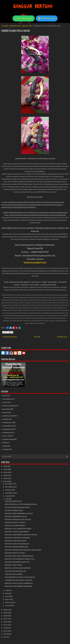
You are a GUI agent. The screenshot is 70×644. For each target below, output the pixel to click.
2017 (5, 619)
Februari (9, 603)
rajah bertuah (27, 26)
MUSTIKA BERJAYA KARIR (15, 553)
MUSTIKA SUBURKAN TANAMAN (17, 538)
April (7, 596)
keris (4, 402)
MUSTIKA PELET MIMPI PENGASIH (18, 586)
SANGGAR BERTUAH (35, 263)
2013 (5, 631)
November (9, 487)
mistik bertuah (15, 26)
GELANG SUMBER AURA (14, 510)
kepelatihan (7, 399)
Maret (8, 599)
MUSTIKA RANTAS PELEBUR (16, 541)
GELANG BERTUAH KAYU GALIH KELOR (20, 577)
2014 (5, 628)
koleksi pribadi (8, 406)
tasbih (5, 446)
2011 (5, 637)
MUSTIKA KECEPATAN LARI (15, 571)
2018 (5, 616)
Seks (4, 443)
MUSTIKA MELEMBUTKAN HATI (17, 562)
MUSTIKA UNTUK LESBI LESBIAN (18, 568)
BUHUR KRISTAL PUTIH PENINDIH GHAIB (21, 504)
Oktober (9, 490)
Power (5, 436)
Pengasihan (7, 426)
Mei (7, 593)
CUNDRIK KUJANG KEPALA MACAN (15, 31)
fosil (4, 396)
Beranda (5, 26)
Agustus (8, 496)
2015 (5, 625)
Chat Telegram (47, 18)
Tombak (5, 449)
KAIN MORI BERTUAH (13, 501)
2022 (6, 478)
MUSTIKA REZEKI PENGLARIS (16, 547)
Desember (9, 484)
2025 (6, 469)
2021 (5, 481)
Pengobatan (7, 433)
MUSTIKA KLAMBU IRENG (15, 526)
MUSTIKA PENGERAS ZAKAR (16, 516)
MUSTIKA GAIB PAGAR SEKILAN (17, 544)
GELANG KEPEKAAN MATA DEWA (17, 507)
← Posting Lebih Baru (9, 337)
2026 (6, 466)
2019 (5, 613)
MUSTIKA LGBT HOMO (13, 565)
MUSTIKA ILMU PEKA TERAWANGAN (19, 556)
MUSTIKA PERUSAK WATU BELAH (18, 520)
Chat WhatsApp (24, 18)
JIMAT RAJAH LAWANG (14, 574)
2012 (5, 634)
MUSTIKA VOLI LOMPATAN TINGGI (18, 529)
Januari (8, 606)
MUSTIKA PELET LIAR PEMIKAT (17, 532)
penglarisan (7, 429)
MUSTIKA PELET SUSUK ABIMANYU (19, 583)
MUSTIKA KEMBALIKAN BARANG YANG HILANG (23, 550)
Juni (7, 590)
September (10, 493)
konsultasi (6, 409)
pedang (5, 419)
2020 (6, 610)
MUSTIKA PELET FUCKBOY (15, 523)
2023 (6, 475)
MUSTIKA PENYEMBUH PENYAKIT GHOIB (21, 535)
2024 (5, 472)
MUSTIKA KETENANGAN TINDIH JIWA (20, 559)
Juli (7, 499)
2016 (5, 622)
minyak (5, 412)
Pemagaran (7, 422)
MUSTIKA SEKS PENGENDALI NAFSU (19, 513)
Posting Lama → (63, 337)
